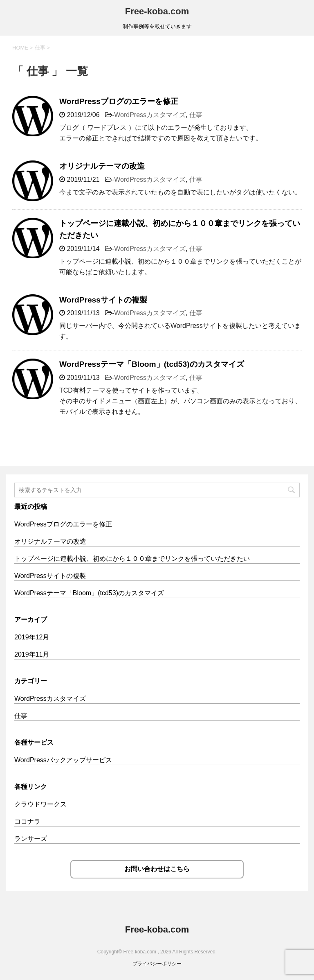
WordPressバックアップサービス (63, 760)
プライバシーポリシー (157, 964)
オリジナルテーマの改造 (102, 166)
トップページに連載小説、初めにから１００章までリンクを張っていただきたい (132, 559)
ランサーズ (31, 839)
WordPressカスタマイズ (150, 115)
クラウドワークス (40, 804)
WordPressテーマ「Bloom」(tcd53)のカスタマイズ (152, 364)
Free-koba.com (157, 11)
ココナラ (27, 821)
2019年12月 (32, 637)
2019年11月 (32, 654)
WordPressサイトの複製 (103, 300)
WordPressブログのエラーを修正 (119, 101)
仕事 (196, 115)
